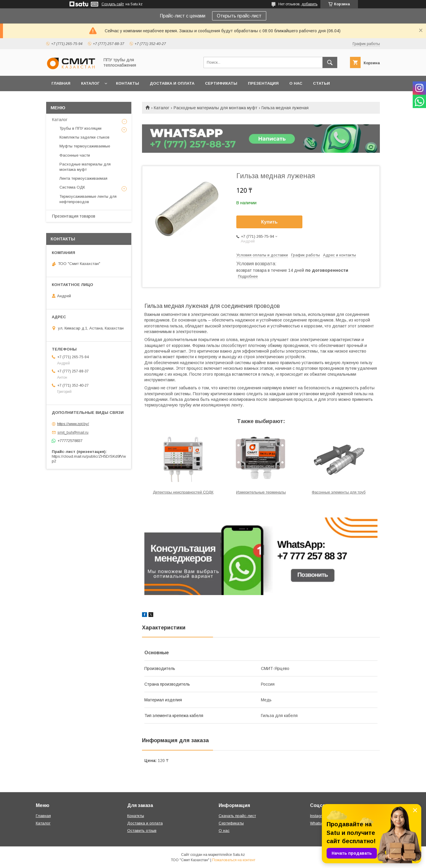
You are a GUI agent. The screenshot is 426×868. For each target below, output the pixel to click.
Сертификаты (221, 83)
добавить (309, 4)
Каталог (90, 83)
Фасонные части (75, 155)
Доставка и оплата (172, 83)
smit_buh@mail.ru (73, 432)
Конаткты (136, 816)
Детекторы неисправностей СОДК (183, 492)
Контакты (128, 83)
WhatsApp (319, 823)
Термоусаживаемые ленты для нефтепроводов (88, 199)
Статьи (321, 83)
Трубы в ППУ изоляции (80, 128)
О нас (296, 83)
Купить (270, 222)
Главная (61, 83)
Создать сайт (113, 4)
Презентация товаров (74, 216)
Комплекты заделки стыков (84, 137)
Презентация (263, 83)
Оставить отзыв (142, 831)
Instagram (319, 816)
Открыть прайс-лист (239, 16)
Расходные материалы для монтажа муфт (216, 108)
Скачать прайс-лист (237, 816)
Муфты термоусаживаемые (85, 146)
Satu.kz (239, 855)
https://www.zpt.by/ (73, 424)
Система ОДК (72, 187)
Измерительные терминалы (261, 492)
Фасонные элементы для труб (339, 492)
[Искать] (330, 62)
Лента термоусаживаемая (83, 178)
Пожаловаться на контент (234, 860)
